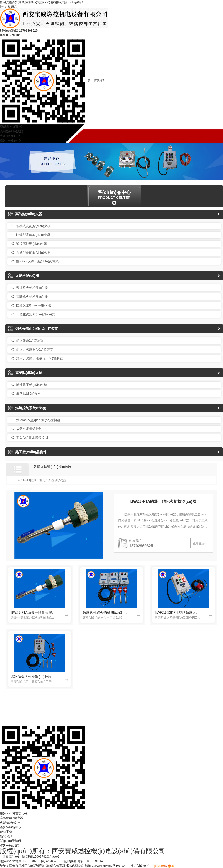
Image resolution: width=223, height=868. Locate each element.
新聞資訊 (6, 836)
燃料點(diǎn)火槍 (28, 393)
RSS (27, 861)
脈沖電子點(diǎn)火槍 (32, 385)
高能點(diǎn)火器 (12, 131)
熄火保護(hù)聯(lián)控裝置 (33, 329)
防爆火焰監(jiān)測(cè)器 (34, 305)
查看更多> (200, 543)
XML (35, 861)
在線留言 (11, 7)
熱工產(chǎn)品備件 (28, 452)
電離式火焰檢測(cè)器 (32, 297)
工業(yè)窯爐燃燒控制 (32, 438)
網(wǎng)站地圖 (11, 861)
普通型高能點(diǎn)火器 (33, 252)
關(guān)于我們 (10, 841)
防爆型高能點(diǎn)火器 (33, 235)
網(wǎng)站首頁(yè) (13, 813)
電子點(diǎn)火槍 (25, 373)
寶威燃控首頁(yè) (12, 127)
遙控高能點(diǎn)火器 (32, 244)
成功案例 (6, 832)
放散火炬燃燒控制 (29, 429)
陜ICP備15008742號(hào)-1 (41, 856)
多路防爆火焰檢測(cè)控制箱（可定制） (34, 677)
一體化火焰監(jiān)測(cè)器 (36, 314)
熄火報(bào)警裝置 (30, 341)
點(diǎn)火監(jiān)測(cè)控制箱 (38, 420)
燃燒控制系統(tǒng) (27, 408)
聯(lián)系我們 (9, 845)
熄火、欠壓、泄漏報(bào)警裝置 (40, 358)
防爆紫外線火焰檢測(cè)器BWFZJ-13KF (106, 613)
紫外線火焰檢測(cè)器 (32, 288)
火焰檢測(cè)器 (10, 136)
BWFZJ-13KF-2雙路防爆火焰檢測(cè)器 (178, 613)
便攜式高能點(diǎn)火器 (33, 226)
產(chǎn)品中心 (10, 140)
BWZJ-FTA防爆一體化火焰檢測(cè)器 (39, 480)
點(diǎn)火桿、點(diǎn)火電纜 (37, 261)
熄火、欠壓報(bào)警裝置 (35, 349)
